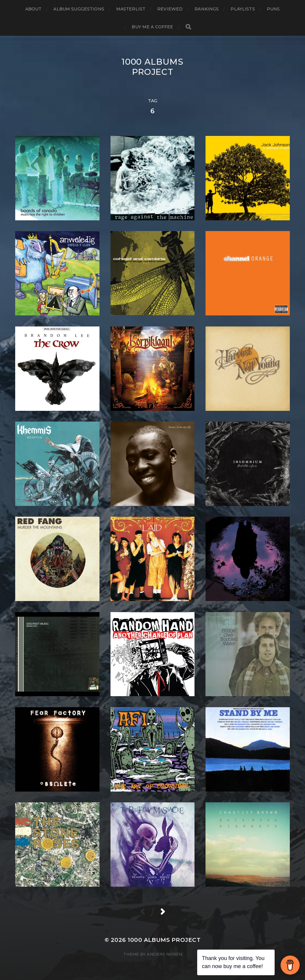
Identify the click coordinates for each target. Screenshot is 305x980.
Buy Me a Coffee (152, 27)
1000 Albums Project (152, 67)
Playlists (243, 9)
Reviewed (170, 9)
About (34, 9)
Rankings (207, 9)
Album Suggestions (79, 9)
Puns (273, 9)
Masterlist (131, 9)
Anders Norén (164, 954)
